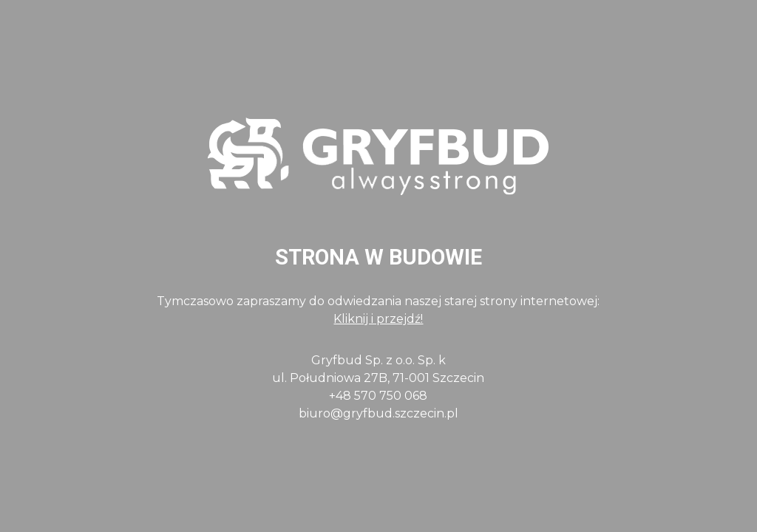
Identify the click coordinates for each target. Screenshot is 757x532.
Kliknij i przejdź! (378, 319)
